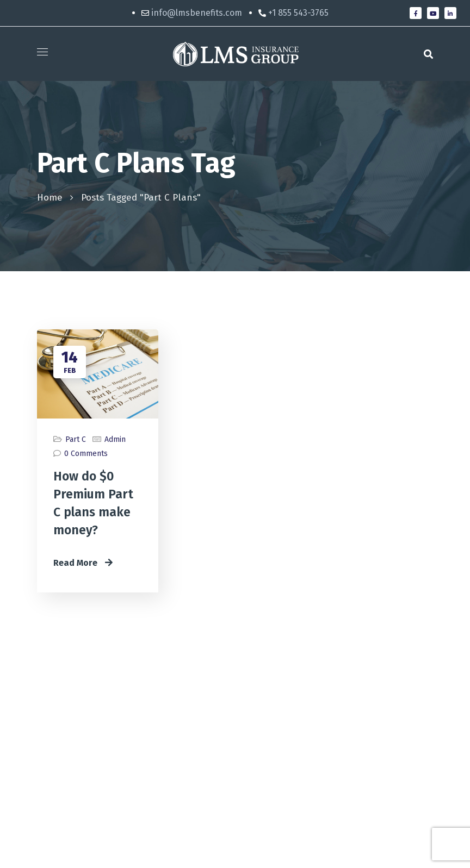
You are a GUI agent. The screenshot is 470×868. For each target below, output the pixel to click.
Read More (83, 563)
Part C (76, 439)
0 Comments (86, 454)
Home (50, 198)
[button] (428, 54)
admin (115, 439)
